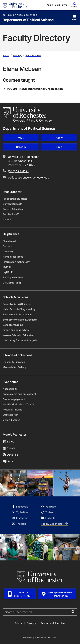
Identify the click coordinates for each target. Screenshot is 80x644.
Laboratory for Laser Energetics (21, 340)
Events (9, 448)
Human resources (13, 257)
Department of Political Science (28, 20)
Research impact (12, 410)
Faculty (17, 55)
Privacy (19, 623)
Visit (57, 5)
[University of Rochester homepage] (15, 5)
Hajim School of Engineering (19, 309)
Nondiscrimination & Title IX (18, 404)
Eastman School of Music (17, 314)
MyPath (7, 267)
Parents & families (13, 209)
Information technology (16, 262)
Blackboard (9, 241)
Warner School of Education (19, 335)
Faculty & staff (11, 214)
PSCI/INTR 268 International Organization (35, 89)
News (8, 442)
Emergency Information (53, 623)
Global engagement (14, 399)
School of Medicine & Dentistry (20, 320)
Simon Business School (16, 330)
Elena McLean (33, 55)
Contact (7, 246)
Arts (8, 461)
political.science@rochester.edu (29, 177)
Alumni (7, 219)
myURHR (8, 272)
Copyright (32, 623)
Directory (8, 251)
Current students (12, 204)
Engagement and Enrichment (19, 394)
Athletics (10, 455)
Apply (50, 5)
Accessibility (10, 389)
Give (64, 5)
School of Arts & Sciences (20, 15)
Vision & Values (11, 420)
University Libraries (14, 362)
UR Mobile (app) (12, 283)
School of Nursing (13, 325)
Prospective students (15, 199)
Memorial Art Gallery (14, 367)
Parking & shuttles (13, 277)
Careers (21, 147)
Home (6, 55)
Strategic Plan (11, 415)
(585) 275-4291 (18, 171)
